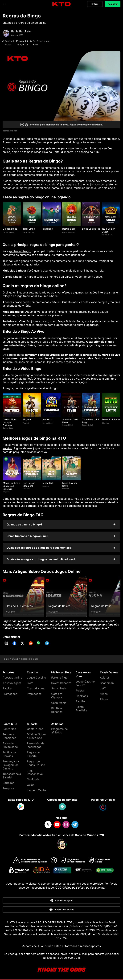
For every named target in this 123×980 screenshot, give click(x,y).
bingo (9, 139)
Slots (30, 683)
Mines (104, 694)
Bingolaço (48, 229)
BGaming (105, 423)
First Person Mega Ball (29, 484)
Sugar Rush (59, 688)
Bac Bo (80, 701)
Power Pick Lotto (111, 419)
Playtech (26, 423)
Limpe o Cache (37, 790)
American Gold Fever (70, 421)
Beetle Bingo (69, 229)
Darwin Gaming (9, 232)
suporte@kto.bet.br (107, 954)
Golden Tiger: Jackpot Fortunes (10, 422)
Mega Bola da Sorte (70, 484)
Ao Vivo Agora (12, 683)
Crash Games (36, 688)
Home (6, 659)
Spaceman (107, 683)
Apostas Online (12, 678)
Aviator (105, 678)
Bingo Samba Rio (91, 229)
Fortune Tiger (60, 678)
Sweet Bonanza (61, 683)
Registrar (113, 4)
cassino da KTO (89, 152)
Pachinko (47, 419)
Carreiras (8, 783)
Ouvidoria (33, 779)
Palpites (8, 688)
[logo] (61, 4)
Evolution (26, 489)
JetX (103, 688)
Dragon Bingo (10, 229)
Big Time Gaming (69, 232)
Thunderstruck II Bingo (91, 421)
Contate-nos (35, 729)
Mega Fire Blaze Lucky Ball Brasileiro (11, 486)
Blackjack (82, 696)
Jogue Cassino (36, 678)
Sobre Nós (9, 729)
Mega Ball (48, 483)
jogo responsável (97, 628)
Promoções (10, 694)
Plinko (104, 699)
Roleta (80, 691)
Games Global (107, 234)
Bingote (27, 419)
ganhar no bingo (20, 251)
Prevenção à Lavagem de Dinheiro (11, 765)
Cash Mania (59, 703)
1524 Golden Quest (108, 230)
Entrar (95, 4)
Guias (15, 659)
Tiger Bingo (29, 229)
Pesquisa (8, 788)
